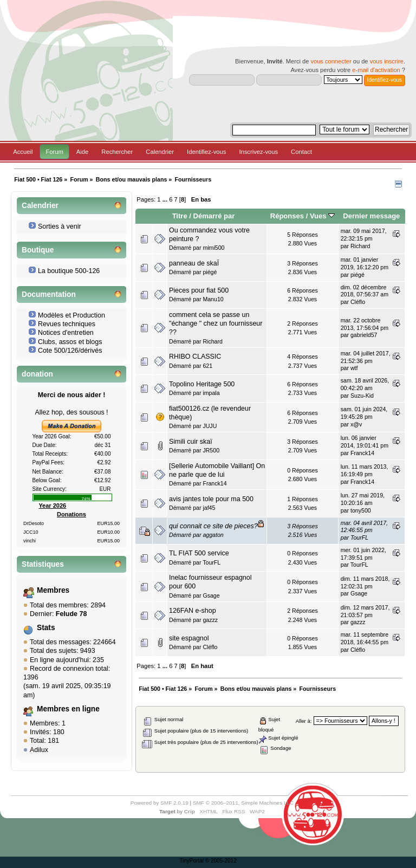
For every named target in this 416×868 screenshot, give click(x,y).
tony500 (361, 510)
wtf (354, 368)
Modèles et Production (71, 315)
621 (207, 366)
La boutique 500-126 (69, 271)
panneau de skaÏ (194, 263)
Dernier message (371, 216)
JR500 (211, 450)
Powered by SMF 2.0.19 (160, 803)
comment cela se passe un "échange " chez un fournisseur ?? (216, 323)
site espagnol (189, 638)
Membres (53, 590)
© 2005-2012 (221, 861)
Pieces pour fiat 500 (199, 290)
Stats (46, 628)
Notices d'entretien (66, 333)
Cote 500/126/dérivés (70, 351)
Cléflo (358, 302)
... (166, 199)
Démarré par (214, 216)
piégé (210, 272)
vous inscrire (387, 61)
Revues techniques (67, 324)
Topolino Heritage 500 (202, 384)
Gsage (211, 595)
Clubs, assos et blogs (70, 342)
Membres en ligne (68, 709)
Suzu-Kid (362, 396)
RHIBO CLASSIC (195, 357)
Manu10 (213, 299)
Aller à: (304, 721)
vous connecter (331, 61)
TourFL (359, 537)
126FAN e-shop (193, 611)
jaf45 (209, 508)
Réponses (287, 216)
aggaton (213, 535)
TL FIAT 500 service (199, 553)
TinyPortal (191, 861)
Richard (360, 246)
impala (211, 393)
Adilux (39, 750)
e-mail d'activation (376, 70)
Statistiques (43, 564)
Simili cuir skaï (191, 442)
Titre (180, 216)
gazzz (210, 620)
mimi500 (213, 248)
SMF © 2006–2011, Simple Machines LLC (243, 803)
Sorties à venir (60, 226)
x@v (356, 424)
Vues (322, 216)
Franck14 (362, 453)
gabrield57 (364, 335)
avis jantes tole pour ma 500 (211, 499)
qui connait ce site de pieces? (213, 526)
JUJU (210, 426)
